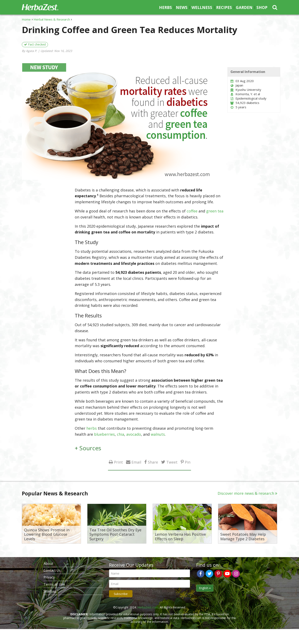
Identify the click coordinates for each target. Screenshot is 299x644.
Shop (262, 7)
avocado (134, 434)
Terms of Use (54, 584)
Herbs (165, 7)
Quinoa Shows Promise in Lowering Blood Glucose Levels (47, 535)
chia (121, 434)
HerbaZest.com (148, 607)
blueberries (104, 434)
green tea (215, 211)
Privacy (49, 577)
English (205, 588)
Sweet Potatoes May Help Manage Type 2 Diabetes (243, 537)
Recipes (224, 7)
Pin (188, 462)
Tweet (172, 462)
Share (153, 462)
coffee (192, 211)
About (48, 564)
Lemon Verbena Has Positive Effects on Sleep (180, 537)
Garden (244, 7)
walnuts (158, 434)
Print (118, 462)
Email (136, 462)
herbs (92, 428)
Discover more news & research (246, 493)
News (182, 7)
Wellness (202, 7)
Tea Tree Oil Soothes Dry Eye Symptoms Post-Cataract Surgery (115, 535)
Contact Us (52, 570)
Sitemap (50, 591)
